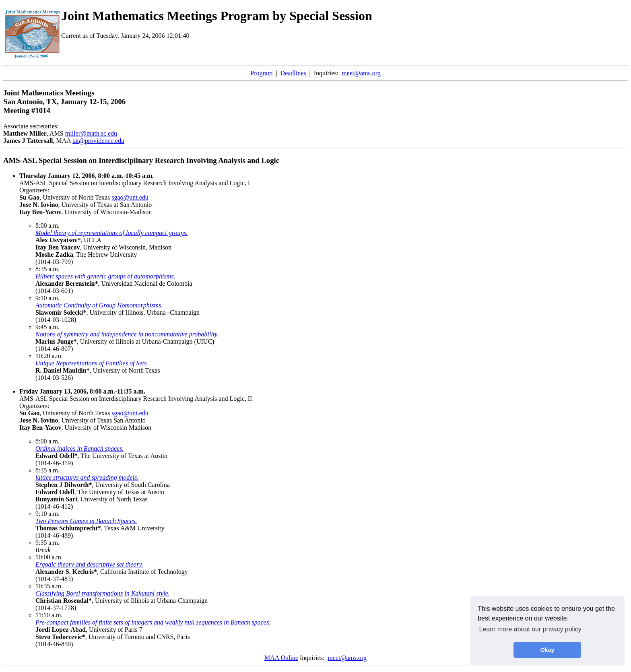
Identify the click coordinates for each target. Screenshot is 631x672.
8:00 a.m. (47, 226)
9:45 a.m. (47, 327)
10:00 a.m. (49, 557)
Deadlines (293, 73)
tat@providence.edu (98, 141)
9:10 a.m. (47, 298)
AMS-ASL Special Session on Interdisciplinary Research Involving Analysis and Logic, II (136, 395)
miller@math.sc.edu (91, 133)
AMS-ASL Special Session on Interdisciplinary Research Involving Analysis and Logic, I (135, 179)
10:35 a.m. (49, 586)
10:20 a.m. (49, 356)
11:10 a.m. (49, 615)
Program (261, 73)
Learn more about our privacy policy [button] (530, 629)
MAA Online (281, 658)
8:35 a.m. (47, 269)
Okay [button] (547, 650)
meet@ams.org (361, 73)
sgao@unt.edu (130, 197)
